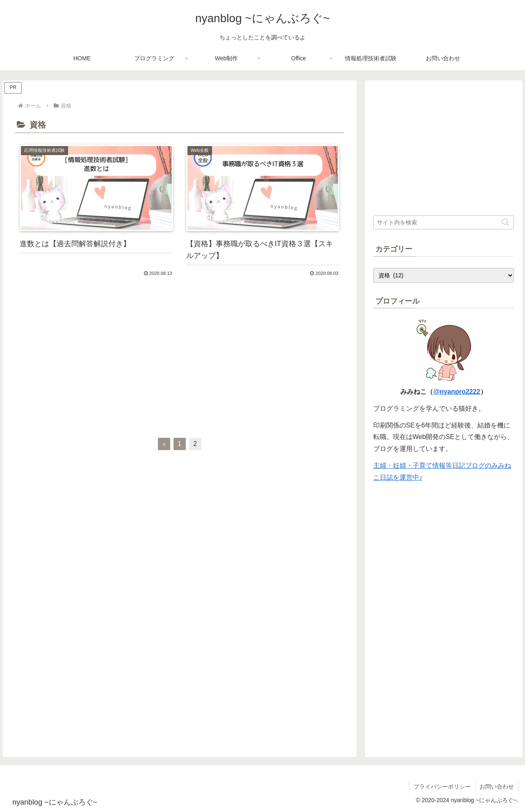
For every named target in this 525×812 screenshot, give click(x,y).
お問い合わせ (497, 787)
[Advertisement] (179, 359)
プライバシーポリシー (442, 787)
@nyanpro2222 (457, 392)
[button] (506, 222)
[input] (444, 222)
